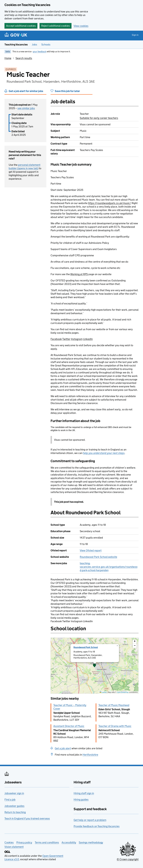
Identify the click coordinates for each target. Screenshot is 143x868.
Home (8, 58)
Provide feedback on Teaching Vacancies (97, 826)
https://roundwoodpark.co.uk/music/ (109, 203)
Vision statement (14, 847)
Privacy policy (24, 842)
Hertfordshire (90, 755)
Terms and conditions (47, 842)
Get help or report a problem (90, 820)
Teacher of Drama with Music (115, 726)
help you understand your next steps (104, 453)
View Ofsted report (91, 550)
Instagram (77, 339)
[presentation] (95, 666)
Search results (24, 58)
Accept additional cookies (21, 26)
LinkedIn (88, 339)
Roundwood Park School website (98, 557)
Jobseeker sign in (14, 793)
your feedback (40, 51)
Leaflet (103, 692)
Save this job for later (67, 91)
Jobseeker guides (14, 806)
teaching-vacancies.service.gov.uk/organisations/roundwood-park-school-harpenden (109, 567)
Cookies (9, 842)
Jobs (34, 45)
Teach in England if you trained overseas (27, 818)
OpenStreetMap (123, 692)
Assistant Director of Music (69, 726)
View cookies (81, 26)
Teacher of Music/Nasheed (114, 705)
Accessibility (69, 842)
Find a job (10, 799)
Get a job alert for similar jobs (26, 91)
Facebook (56, 339)
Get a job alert (63, 748)
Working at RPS (79, 274)
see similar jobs (26, 108)
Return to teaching (15, 812)
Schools (46, 45)
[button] (95, 666)
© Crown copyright (128, 859)
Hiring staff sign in (84, 793)
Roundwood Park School (86, 647)
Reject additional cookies (56, 26)
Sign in (135, 35)
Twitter (66, 339)
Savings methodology (91, 842)
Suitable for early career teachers (99, 118)
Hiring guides (81, 799)
